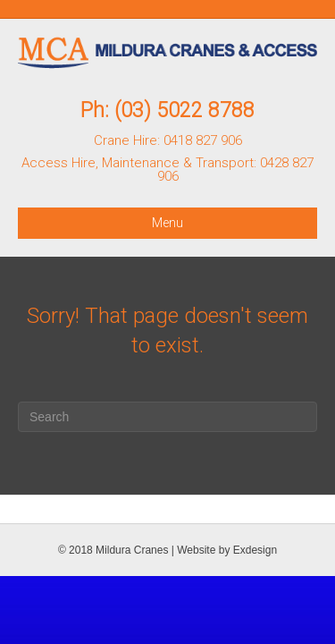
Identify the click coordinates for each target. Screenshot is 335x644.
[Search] (167, 417)
